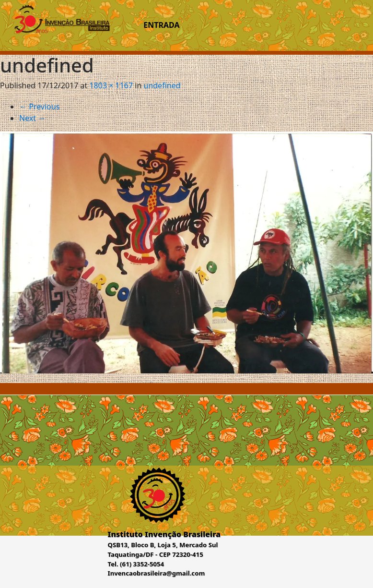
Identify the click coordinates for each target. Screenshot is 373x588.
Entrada (161, 25)
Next (32, 118)
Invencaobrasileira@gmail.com (157, 573)
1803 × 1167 (111, 85)
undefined (162, 85)
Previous (39, 107)
